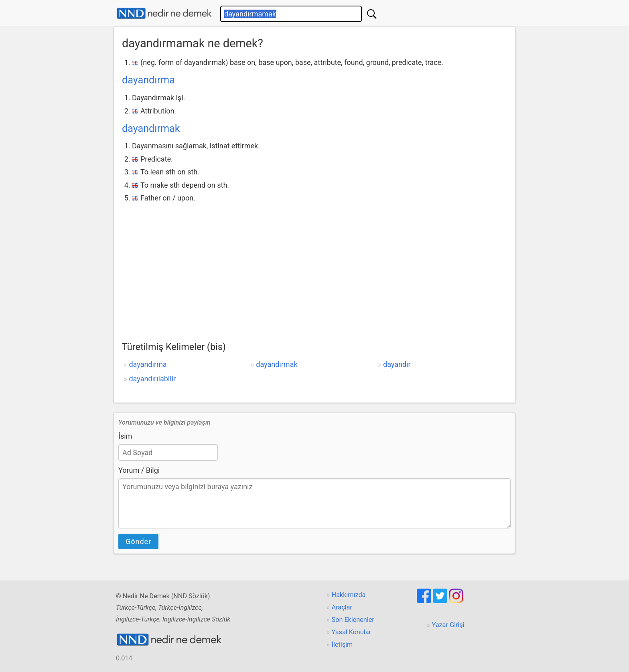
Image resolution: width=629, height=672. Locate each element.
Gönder (138, 541)
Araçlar (342, 607)
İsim (125, 436)
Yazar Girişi (448, 625)
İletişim (342, 645)
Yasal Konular (351, 632)
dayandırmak (151, 129)
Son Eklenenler (353, 620)
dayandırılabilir (152, 379)
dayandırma (148, 80)
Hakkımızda (349, 595)
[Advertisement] (314, 265)
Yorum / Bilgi (139, 470)
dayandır (397, 364)
